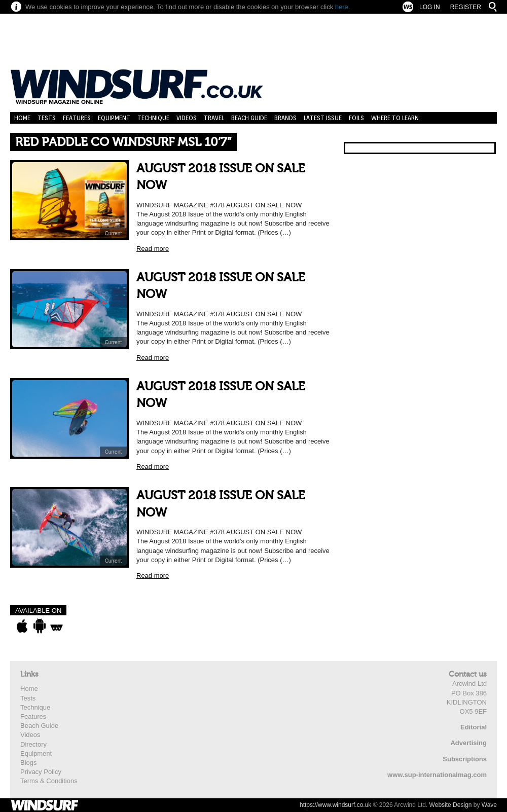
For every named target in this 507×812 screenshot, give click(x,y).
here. (343, 7)
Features (77, 118)
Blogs (29, 763)
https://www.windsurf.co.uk (335, 805)
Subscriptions (465, 759)
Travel (214, 118)
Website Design (451, 805)
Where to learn (395, 118)
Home (22, 118)
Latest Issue (323, 118)
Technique (153, 118)
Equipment (114, 118)
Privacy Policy (41, 772)
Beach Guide (249, 118)
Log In (430, 7)
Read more (153, 249)
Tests (47, 118)
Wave (489, 805)
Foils (356, 118)
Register (466, 7)
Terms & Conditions (49, 781)
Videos (187, 118)
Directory (33, 744)
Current (113, 233)
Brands (285, 118)
